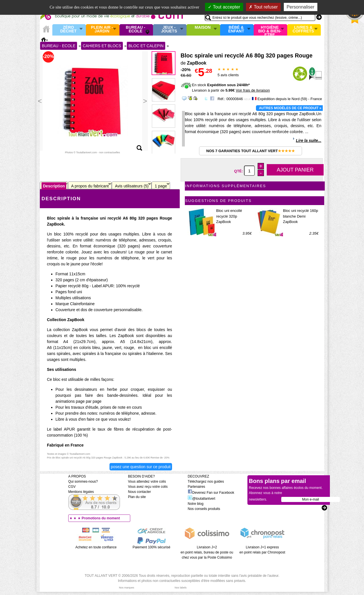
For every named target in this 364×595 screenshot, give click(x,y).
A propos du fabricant (90, 186)
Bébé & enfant (236, 29)
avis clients (228, 75)
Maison (203, 28)
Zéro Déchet (69, 29)
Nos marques (127, 588)
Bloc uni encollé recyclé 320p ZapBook (229, 216)
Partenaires (196, 487)
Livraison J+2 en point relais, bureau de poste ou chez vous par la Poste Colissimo (207, 552)
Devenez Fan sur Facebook (211, 493)
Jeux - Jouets (169, 29)
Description (54, 186)
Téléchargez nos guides (206, 482)
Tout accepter (224, 7)
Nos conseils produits (204, 509)
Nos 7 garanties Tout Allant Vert (250, 151)
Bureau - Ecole (135, 29)
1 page (161, 186)
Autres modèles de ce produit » (290, 108)
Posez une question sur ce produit (141, 467)
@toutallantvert (201, 499)
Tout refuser (263, 7)
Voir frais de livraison (253, 90)
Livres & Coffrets (303, 29)
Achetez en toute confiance (96, 547)
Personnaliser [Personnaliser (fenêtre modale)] (301, 7)
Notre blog (196, 504)
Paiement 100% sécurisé (151, 547)
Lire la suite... (309, 141)
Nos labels (181, 588)
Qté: (239, 171)
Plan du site (137, 497)
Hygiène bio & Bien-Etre (270, 30)
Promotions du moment (101, 518)
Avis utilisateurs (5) (132, 186)
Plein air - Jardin (102, 29)
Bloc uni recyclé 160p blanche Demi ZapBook (301, 216)
